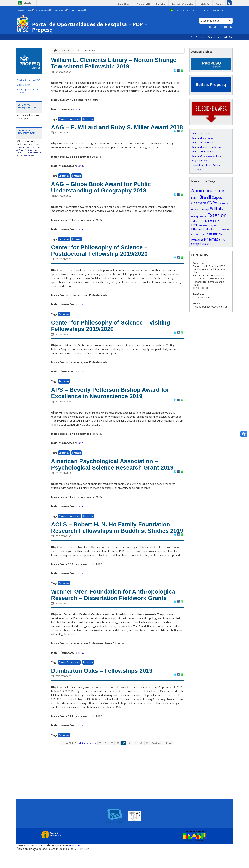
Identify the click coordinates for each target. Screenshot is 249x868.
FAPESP (209, 221)
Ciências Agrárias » (202, 133)
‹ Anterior (93, 761)
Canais (219, 4)
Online (213, 234)
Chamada (199, 203)
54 (106, 761)
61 (147, 761)
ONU (221, 234)
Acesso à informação (183, 4)
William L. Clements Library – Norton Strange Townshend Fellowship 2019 (116, 63)
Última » (169, 761)
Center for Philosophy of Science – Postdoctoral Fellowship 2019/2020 (101, 258)
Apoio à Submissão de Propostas (28, 117)
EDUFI (224, 210)
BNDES (195, 198)
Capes (217, 197)
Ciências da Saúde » (202, 142)
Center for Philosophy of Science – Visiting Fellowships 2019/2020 (113, 334)
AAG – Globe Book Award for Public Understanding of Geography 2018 (103, 195)
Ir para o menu (44, 10)
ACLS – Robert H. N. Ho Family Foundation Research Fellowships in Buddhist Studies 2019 (113, 541)
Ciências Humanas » (202, 151)
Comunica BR (145, 4)
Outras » (196, 169)
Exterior (88, 119)
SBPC (222, 240)
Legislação (205, 4)
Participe (162, 4)
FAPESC (198, 221)
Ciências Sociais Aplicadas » (206, 156)
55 (112, 761)
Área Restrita (198, 37)
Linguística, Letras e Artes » (206, 165)
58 (130, 761)
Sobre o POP (24, 85)
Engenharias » (199, 160)
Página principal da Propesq (27, 91)
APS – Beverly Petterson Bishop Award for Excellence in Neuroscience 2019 (112, 402)
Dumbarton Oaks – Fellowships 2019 (104, 688)
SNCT (209, 244)
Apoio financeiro (69, 119)
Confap (205, 209)
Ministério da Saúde (205, 229)
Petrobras (197, 240)
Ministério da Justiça (209, 226)
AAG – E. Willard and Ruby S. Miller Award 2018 (112, 131)
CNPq (212, 203)
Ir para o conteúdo (25, 10)
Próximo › (156, 761)
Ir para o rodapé (78, 10)
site (81, 109)
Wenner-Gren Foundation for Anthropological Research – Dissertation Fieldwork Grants (116, 612)
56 (118, 761)
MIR (205, 234)
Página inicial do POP (29, 80)
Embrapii (195, 216)
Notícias (66, 50)
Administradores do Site (220, 37)
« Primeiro (84, 761)
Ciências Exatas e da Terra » (207, 147)
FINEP (220, 221)
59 (135, 761)
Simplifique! (126, 4)
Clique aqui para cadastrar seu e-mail (28, 142)
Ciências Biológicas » (203, 138)
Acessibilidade (184, 10)
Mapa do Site (219, 10)
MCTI (195, 225)
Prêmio (77, 183)
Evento (203, 216)
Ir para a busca (61, 10)
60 (141, 761)
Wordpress (75, 863)
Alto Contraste (202, 10)
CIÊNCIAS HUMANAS (85, 50)
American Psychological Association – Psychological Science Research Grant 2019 (115, 474)
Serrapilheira (199, 244)
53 (100, 761)
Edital (215, 209)
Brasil (27, 3)
